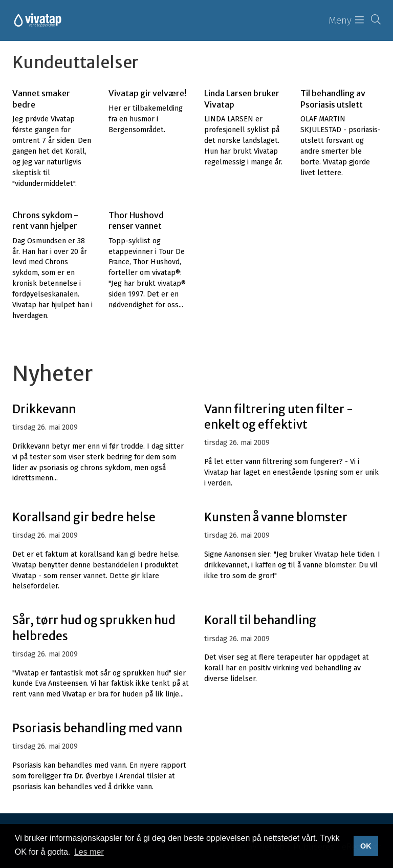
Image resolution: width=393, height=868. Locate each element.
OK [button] (366, 846)
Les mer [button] (89, 852)
